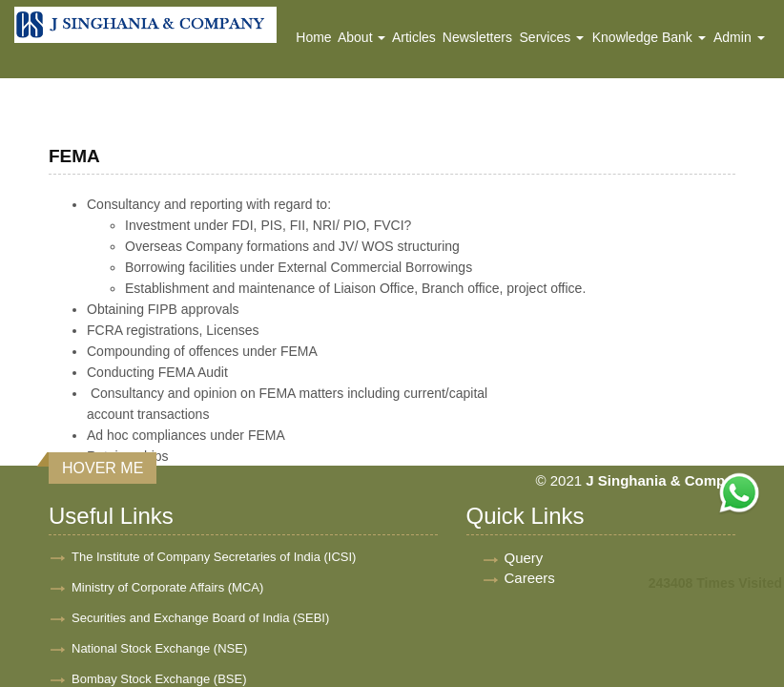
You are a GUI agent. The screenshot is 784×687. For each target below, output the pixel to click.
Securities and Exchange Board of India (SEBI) (200, 618)
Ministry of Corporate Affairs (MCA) (167, 587)
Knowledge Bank (649, 37)
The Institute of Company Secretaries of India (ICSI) (214, 557)
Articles (414, 37)
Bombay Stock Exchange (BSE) (159, 679)
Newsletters (477, 37)
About (361, 37)
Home (313, 37)
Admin (739, 37)
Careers (530, 578)
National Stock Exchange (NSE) (159, 648)
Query (524, 558)
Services (552, 37)
